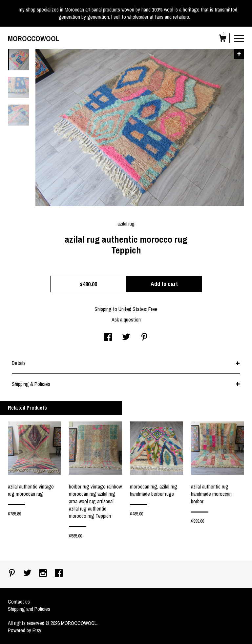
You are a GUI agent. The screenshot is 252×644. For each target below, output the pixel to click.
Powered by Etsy (25, 630)
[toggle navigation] (239, 38)
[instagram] (44, 574)
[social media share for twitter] (126, 338)
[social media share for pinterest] (144, 338)
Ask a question (126, 320)
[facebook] (59, 574)
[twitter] (28, 574)
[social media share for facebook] (108, 338)
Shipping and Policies (29, 609)
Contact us (19, 602)
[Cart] (222, 39)
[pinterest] (12, 574)
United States (132, 309)
